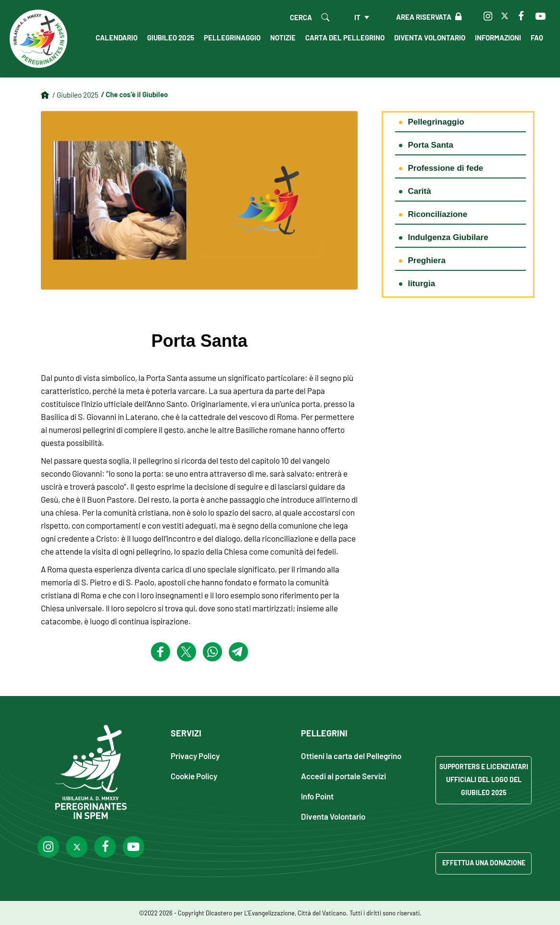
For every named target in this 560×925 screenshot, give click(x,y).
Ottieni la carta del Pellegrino (351, 755)
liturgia (421, 284)
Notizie (283, 38)
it (357, 17)
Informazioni (498, 38)
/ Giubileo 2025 (75, 95)
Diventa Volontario (430, 38)
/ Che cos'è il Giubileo (134, 94)
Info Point (317, 796)
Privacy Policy (195, 755)
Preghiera (426, 260)
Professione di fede (445, 168)
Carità (419, 191)
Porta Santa (430, 145)
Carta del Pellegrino (345, 38)
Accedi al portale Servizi (343, 776)
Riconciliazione (437, 214)
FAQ (537, 38)
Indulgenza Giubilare (448, 237)
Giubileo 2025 (171, 38)
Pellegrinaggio (232, 38)
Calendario (117, 38)
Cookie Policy (194, 776)
